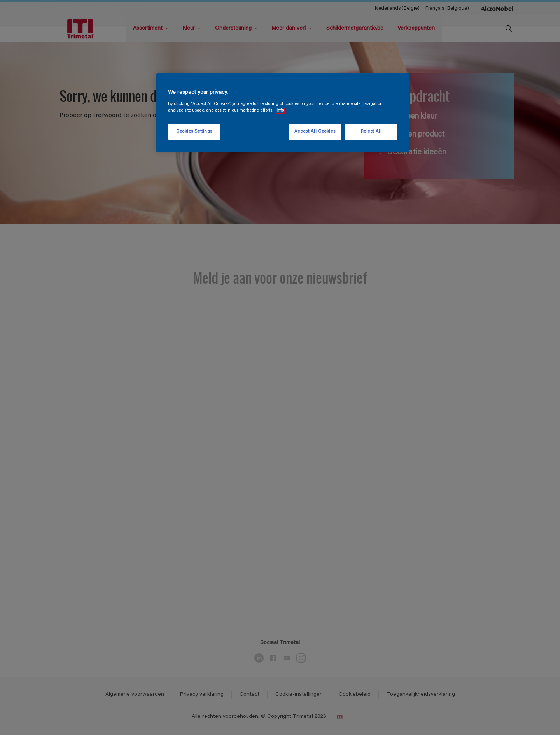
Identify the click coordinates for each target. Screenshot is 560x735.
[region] (283, 113)
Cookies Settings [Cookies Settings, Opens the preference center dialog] (194, 132)
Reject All (371, 132)
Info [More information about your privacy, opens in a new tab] (280, 111)
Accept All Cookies (315, 132)
